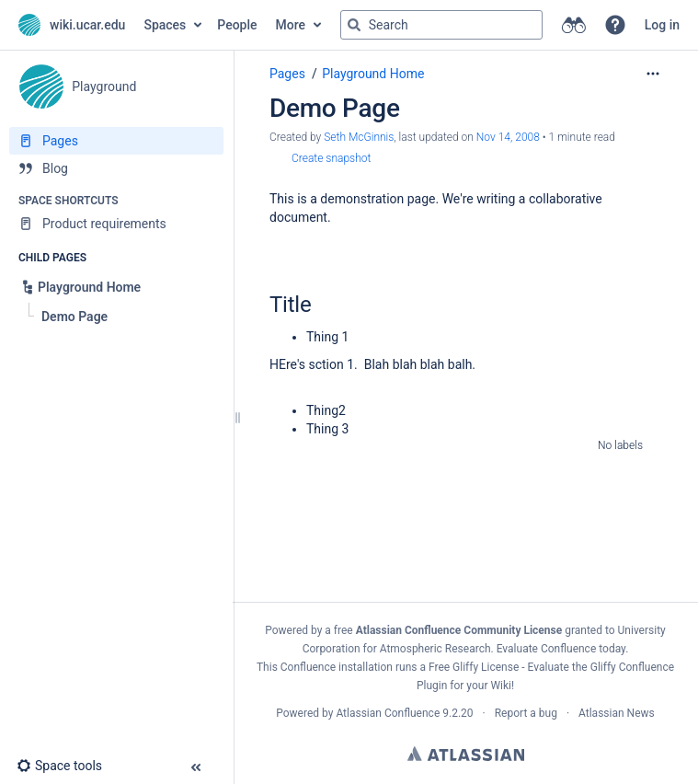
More (291, 25)
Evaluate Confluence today (561, 649)
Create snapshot (331, 158)
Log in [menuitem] (662, 25)
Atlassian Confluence (388, 713)
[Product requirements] (116, 224)
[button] (615, 25)
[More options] (653, 74)
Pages (287, 74)
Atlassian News (617, 713)
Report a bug (526, 713)
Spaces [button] (165, 25)
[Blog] (116, 168)
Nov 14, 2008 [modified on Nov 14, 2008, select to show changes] (508, 137)
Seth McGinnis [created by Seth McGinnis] (359, 137)
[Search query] (441, 25)
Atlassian (466, 754)
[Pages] (116, 141)
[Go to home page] (72, 25)
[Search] (354, 25)
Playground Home (373, 74)
